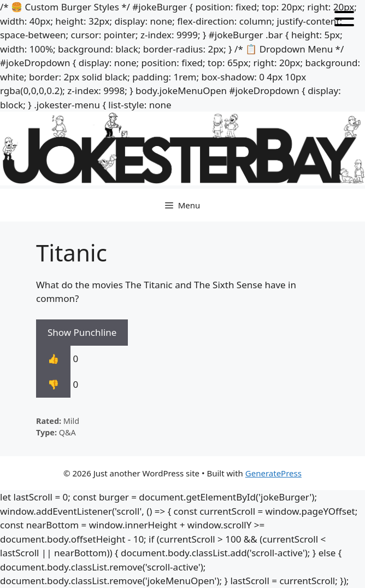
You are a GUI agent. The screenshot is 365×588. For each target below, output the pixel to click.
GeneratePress (273, 473)
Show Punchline (82, 332)
